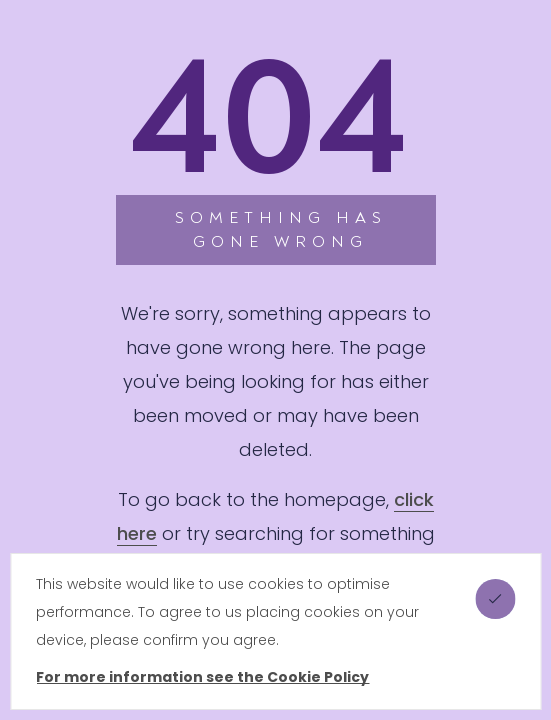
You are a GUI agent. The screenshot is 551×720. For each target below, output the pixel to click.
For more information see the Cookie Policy (202, 677)
